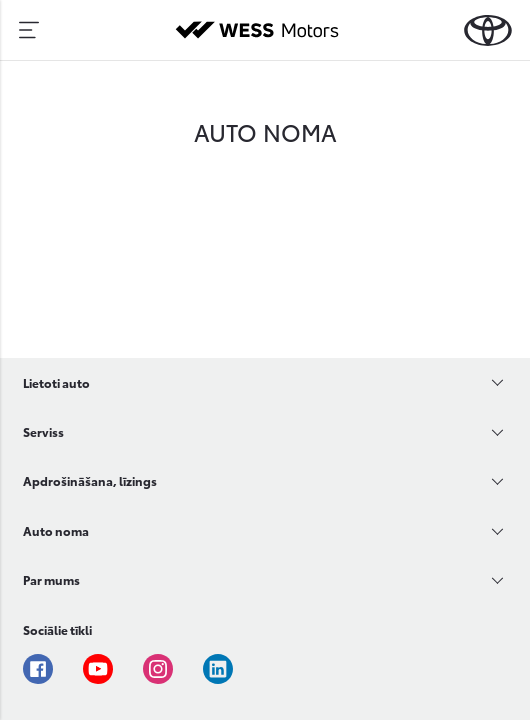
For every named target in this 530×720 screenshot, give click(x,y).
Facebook (38, 669)
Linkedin (218, 669)
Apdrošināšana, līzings (90, 480)
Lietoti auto (56, 382)
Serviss (43, 431)
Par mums (51, 579)
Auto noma (56, 530)
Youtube (98, 669)
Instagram (158, 669)
